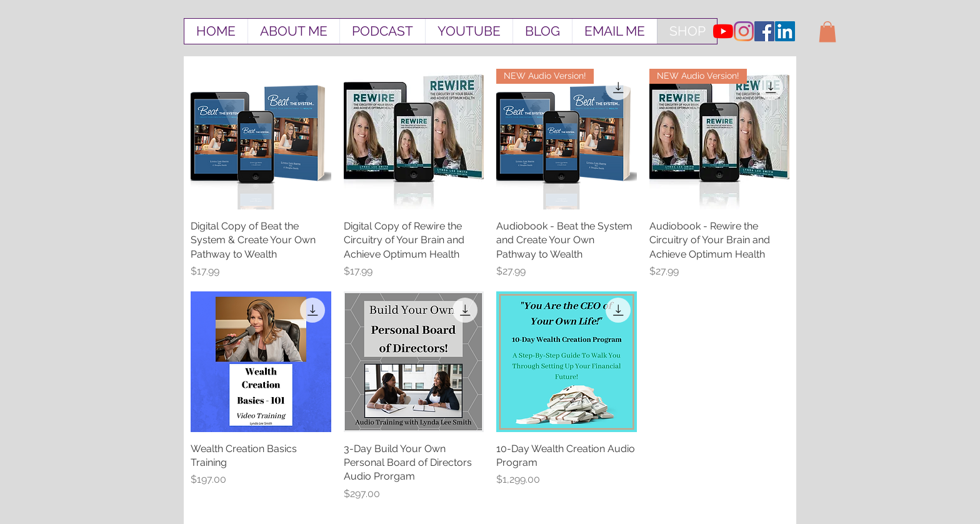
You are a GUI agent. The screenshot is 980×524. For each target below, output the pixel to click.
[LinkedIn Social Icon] (785, 31)
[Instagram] (744, 31)
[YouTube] (723, 31)
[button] (827, 32)
